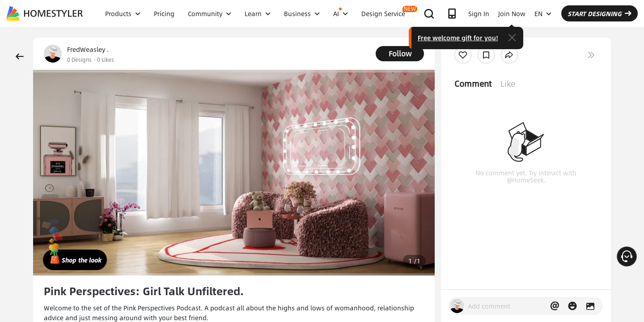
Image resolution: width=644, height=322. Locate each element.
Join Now (512, 13)
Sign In (479, 13)
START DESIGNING (600, 13)
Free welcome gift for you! (458, 38)
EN (543, 13)
